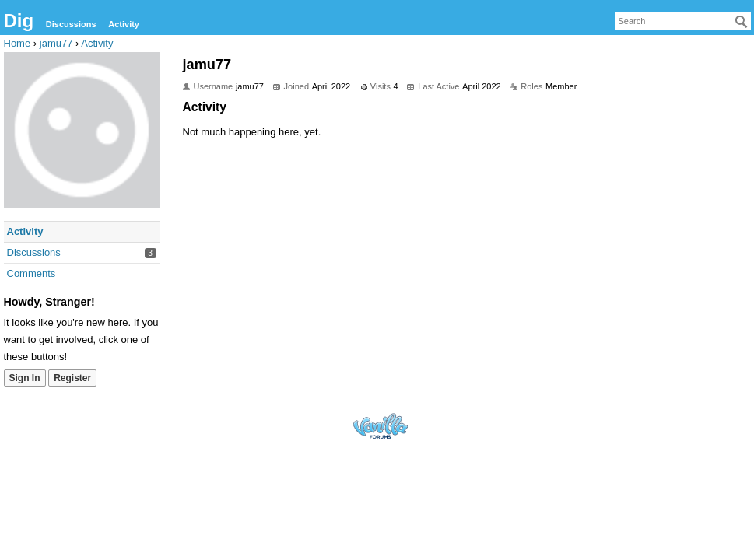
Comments (32, 273)
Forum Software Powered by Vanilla (381, 426)
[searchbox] (683, 21)
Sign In (25, 378)
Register (72, 378)
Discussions (71, 24)
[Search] (742, 22)
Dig (19, 21)
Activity (124, 24)
